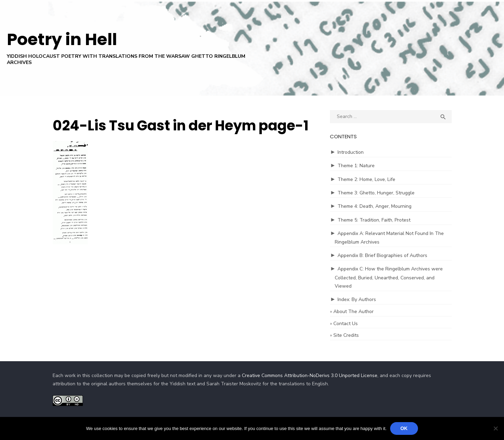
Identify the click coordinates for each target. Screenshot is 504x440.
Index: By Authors (357, 299)
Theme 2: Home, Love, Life (366, 179)
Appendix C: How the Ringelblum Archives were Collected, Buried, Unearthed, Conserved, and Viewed (389, 277)
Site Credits (346, 335)
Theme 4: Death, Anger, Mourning (374, 206)
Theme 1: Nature (356, 166)
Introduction (351, 152)
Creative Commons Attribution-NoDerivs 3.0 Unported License (310, 375)
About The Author (353, 312)
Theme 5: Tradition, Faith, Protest (374, 220)
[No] (495, 428)
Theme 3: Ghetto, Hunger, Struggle (376, 193)
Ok (404, 428)
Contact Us (346, 324)
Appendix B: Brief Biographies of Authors (382, 255)
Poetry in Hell (62, 39)
